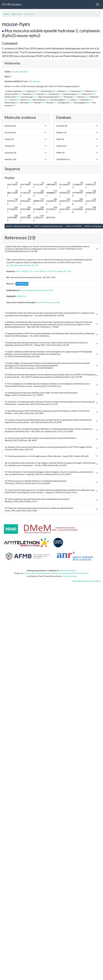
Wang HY (62, 271)
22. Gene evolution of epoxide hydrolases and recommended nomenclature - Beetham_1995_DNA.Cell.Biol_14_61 (38, 500)
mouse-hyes (55, 302)
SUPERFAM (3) (63, 159)
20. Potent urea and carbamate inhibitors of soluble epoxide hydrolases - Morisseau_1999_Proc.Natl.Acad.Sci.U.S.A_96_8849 (36, 482)
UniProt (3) (61, 146)
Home (6, 14)
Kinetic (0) (9, 139)
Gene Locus (17, 14)
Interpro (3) (61, 132)
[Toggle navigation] (98, 4)
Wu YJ (54, 271)
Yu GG (37, 271)
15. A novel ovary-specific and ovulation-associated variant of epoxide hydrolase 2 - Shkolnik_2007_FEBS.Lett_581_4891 (41, 439)
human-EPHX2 (43, 302)
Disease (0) (10, 146)
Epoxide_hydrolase (20, 72)
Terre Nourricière (70, 576)
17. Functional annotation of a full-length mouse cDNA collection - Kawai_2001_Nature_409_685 (47, 456)
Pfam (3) (60, 139)
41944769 (21, 296)
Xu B (69, 271)
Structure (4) (10, 132)
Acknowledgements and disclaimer (87, 581)
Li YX (48, 271)
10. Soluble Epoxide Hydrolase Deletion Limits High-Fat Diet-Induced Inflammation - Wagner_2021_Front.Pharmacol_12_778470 (42, 394)
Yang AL (25, 271)
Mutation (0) (10, 126)
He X (18, 271)
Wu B (43, 271)
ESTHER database (12, 4)
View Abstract (22, 284)
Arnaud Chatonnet (68, 570)
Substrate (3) (10, 153)
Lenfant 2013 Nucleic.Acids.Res (38, 573)
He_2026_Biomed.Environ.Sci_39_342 (22, 265)
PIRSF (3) (60, 153)
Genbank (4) (62, 126)
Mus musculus (35, 81)
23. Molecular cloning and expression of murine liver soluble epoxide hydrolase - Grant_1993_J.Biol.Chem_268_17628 (39, 509)
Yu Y (31, 271)
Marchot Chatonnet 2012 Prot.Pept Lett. (72, 573)
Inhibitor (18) (11, 159)
